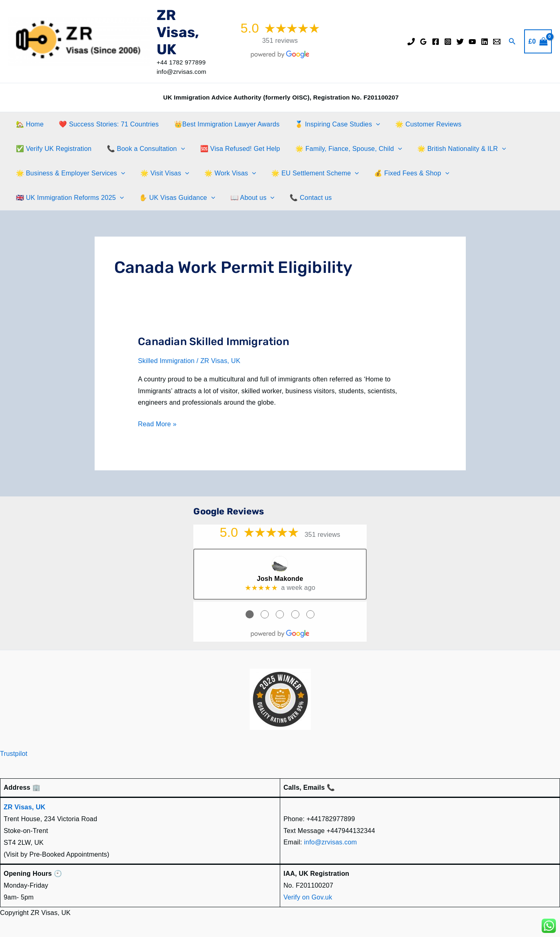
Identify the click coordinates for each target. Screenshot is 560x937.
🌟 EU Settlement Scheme (308, 173)
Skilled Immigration (166, 361)
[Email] (497, 42)
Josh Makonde (280, 579)
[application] (369, 124)
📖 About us (247, 198)
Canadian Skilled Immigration (214, 342)
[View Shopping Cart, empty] (538, 42)
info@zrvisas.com (330, 842)
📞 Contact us (303, 198)
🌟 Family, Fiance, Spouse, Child (341, 149)
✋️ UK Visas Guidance (174, 198)
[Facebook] (436, 42)
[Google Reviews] (423, 42)
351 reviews (280, 41)
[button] (512, 42)
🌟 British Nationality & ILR (452, 149)
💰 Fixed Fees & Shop (402, 173)
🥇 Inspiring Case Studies (330, 124)
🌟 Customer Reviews (418, 124)
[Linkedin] (485, 42)
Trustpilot (14, 754)
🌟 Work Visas (225, 173)
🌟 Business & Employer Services (69, 173)
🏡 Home (29, 124)
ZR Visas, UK (178, 32)
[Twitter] (460, 42)
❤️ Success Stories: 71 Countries (105, 124)
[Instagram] (448, 42)
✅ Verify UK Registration (53, 149)
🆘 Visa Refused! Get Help (235, 149)
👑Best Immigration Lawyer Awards (221, 124)
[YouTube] (472, 42)
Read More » (157, 424)
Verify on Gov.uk (308, 897)
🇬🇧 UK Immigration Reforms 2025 (69, 198)
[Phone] (411, 42)
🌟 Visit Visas (162, 173)
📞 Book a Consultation (143, 149)
